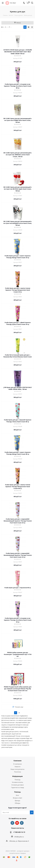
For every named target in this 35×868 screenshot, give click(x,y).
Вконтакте (12, 823)
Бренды (17, 800)
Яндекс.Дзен (22, 823)
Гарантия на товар (18, 787)
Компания (18, 761)
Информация (17, 776)
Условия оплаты (17, 782)
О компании (17, 764)
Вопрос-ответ (18, 798)
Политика (18, 772)
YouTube (17, 823)
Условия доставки (18, 785)
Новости (18, 767)
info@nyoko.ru (19, 837)
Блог (17, 795)
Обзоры (18, 803)
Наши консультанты (17, 769)
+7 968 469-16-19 (19, 832)
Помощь (18, 780)
